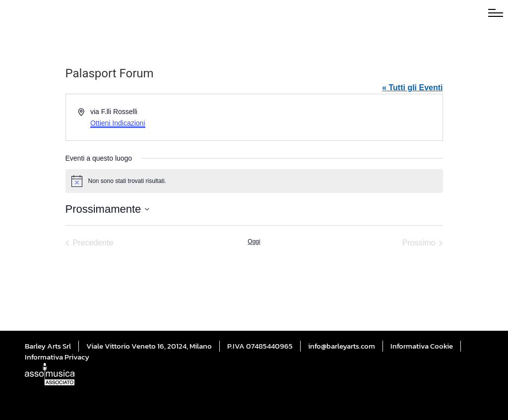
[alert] (254, 181)
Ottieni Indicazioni (118, 123)
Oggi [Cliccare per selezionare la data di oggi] (254, 241)
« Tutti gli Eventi (412, 88)
